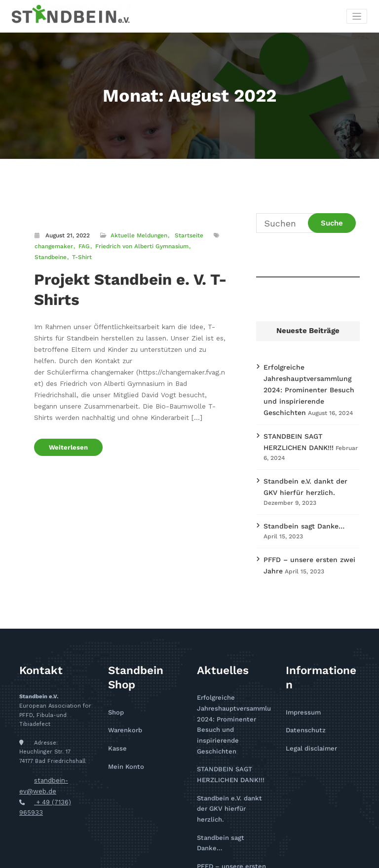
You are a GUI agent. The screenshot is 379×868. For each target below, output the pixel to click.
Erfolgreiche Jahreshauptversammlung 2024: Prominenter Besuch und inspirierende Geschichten (234, 686)
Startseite (188, 235)
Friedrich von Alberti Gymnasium (138, 245)
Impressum (301, 682)
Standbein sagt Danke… (298, 501)
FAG (82, 245)
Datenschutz (303, 699)
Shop (115, 682)
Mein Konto (124, 732)
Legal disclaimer (308, 715)
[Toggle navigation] (357, 16)
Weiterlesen (66, 424)
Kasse (116, 715)
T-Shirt (44, 255)
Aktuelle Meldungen (138, 235)
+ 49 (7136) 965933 (62, 769)
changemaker (53, 245)
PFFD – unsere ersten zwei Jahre (311, 533)
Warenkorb (123, 699)
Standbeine (205, 245)
